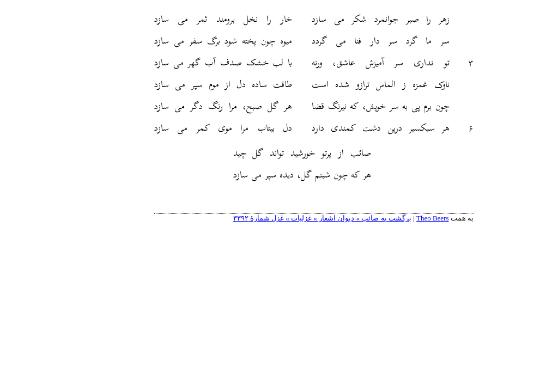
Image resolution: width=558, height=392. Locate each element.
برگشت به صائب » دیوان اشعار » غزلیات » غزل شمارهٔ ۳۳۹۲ (287, 218)
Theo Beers (398, 218)
